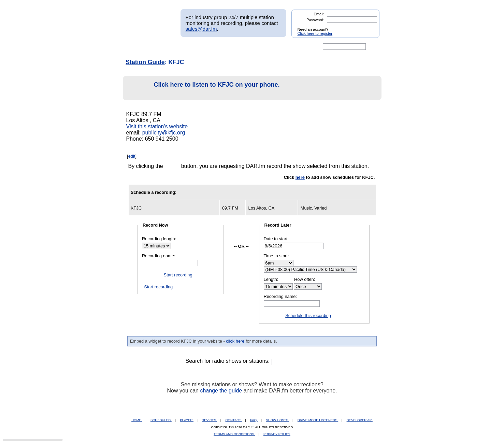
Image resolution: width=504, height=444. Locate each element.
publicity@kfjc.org (164, 133)
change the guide (221, 391)
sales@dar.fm (201, 29)
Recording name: (159, 256)
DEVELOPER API (360, 420)
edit (132, 156)
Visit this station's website (157, 126)
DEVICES (209, 420)
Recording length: (159, 239)
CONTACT (234, 420)
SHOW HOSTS (277, 420)
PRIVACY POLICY (277, 434)
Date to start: (276, 239)
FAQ (254, 420)
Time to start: (276, 256)
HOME (137, 420)
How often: (305, 279)
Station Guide (145, 62)
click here (235, 341)
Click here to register (315, 33)
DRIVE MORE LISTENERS (318, 420)
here (300, 177)
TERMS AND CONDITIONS (234, 434)
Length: (271, 279)
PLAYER (187, 420)
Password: (315, 20)
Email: (319, 14)
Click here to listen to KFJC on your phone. (203, 88)
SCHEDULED (161, 420)
